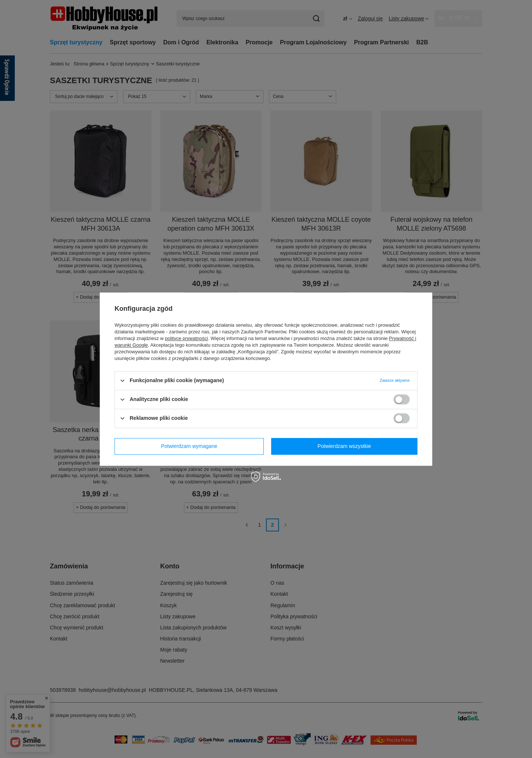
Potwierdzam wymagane (189, 446)
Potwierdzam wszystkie (345, 446)
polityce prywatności (187, 338)
